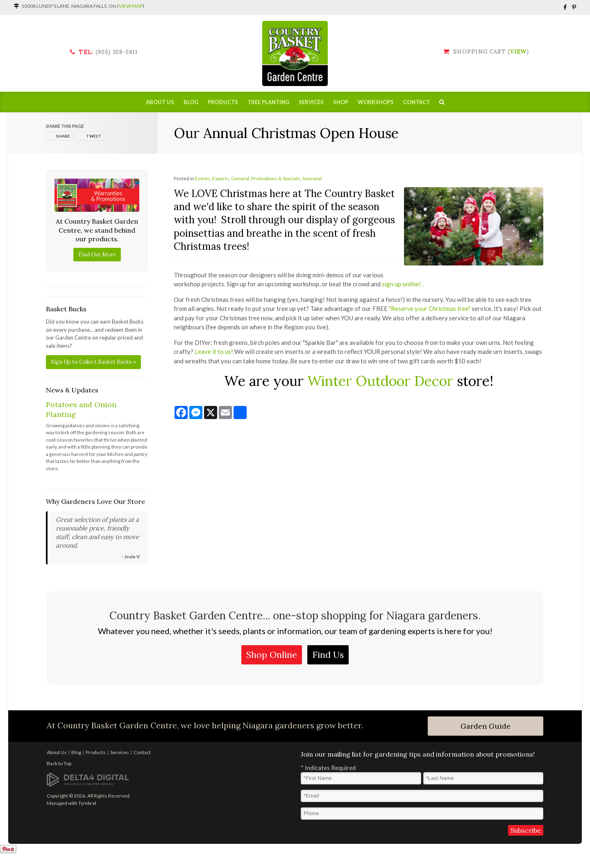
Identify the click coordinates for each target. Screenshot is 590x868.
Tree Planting (268, 102)
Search (442, 102)
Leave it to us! (214, 351)
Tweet (94, 136)
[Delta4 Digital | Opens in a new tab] (88, 779)
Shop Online (272, 655)
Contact (416, 102)
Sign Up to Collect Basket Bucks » (93, 362)
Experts (221, 178)
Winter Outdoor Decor (380, 381)
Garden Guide (486, 726)
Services (311, 102)
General (240, 178)
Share (63, 136)
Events (203, 178)
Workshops (376, 102)
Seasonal (312, 178)
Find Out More (97, 255)
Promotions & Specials (276, 178)
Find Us (328, 655)
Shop (341, 102)
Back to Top (59, 763)
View (518, 52)
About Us (160, 102)
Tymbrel (87, 803)
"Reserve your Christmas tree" (430, 308)
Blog (191, 102)
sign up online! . (403, 284)
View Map (131, 6)
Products (223, 102)
